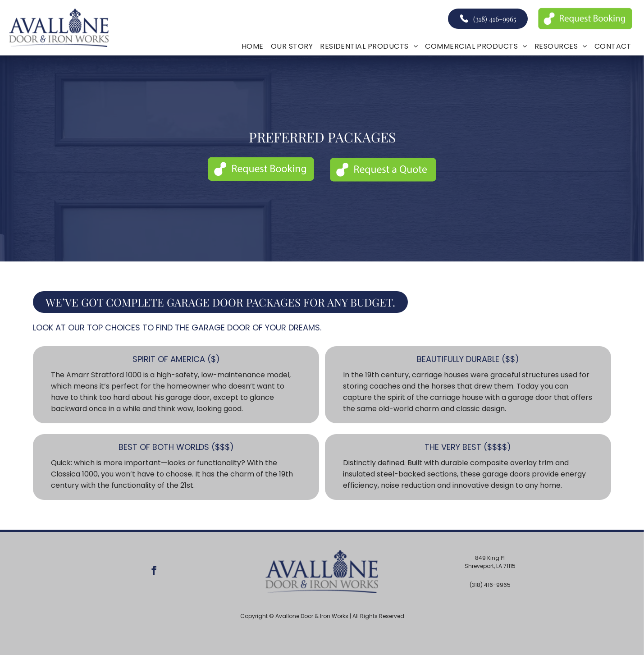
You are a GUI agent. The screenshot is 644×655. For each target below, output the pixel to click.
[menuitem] (253, 46)
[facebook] (154, 572)
